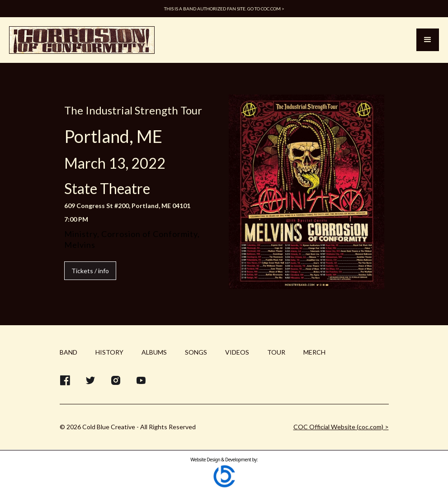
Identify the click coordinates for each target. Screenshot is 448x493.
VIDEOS (237, 352)
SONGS (196, 352)
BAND (68, 352)
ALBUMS (154, 352)
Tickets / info (90, 271)
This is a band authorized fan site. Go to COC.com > (224, 9)
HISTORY (109, 352)
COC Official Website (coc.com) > (341, 427)
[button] (428, 40)
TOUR (276, 352)
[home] (82, 40)
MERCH (314, 352)
